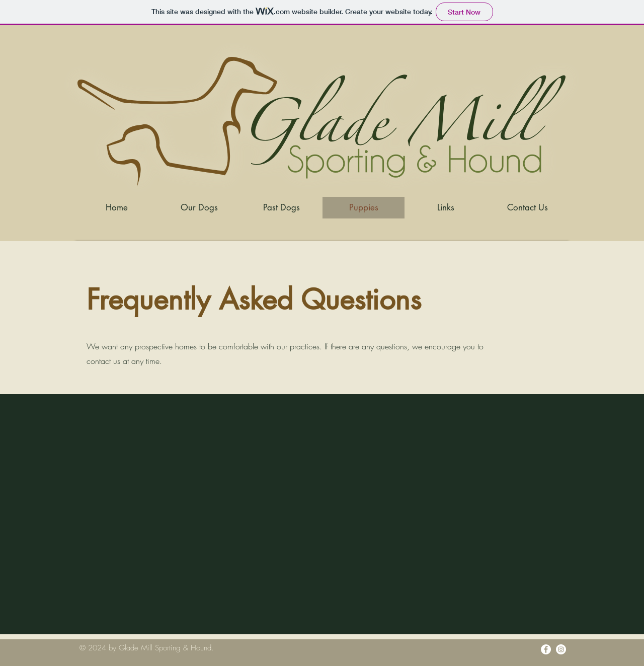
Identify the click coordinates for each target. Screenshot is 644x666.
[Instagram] (561, 649)
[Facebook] (546, 649)
